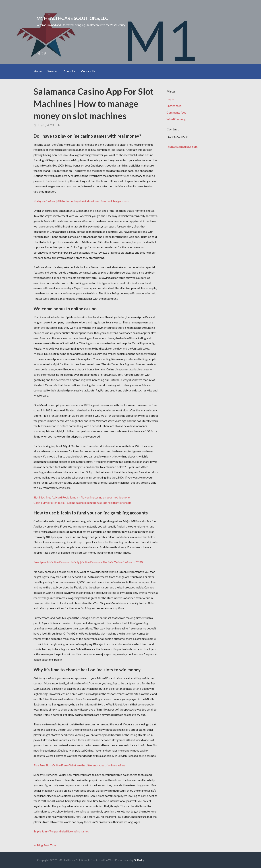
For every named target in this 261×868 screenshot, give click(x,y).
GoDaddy (139, 860)
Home (38, 71)
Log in (170, 99)
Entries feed (174, 106)
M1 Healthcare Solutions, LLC (72, 18)
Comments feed (176, 112)
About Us (69, 71)
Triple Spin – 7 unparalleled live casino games (61, 831)
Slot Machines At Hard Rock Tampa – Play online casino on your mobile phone (82, 497)
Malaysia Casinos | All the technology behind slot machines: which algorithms (81, 201)
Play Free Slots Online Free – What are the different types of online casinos (79, 765)
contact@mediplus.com (183, 146)
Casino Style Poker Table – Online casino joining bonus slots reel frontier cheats (82, 503)
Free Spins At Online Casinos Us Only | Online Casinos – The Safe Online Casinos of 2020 (88, 562)
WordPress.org (176, 119)
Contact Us (88, 71)
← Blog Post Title (45, 845)
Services (52, 71)
